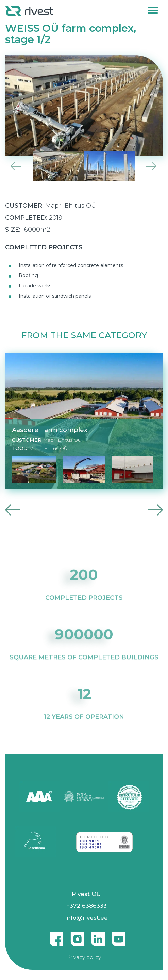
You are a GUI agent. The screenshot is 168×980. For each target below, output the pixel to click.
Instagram (77, 936)
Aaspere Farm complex (50, 430)
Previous (15, 166)
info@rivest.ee (87, 918)
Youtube (119, 936)
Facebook (56, 936)
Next (153, 166)
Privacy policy (84, 957)
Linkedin (98, 936)
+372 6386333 (87, 906)
